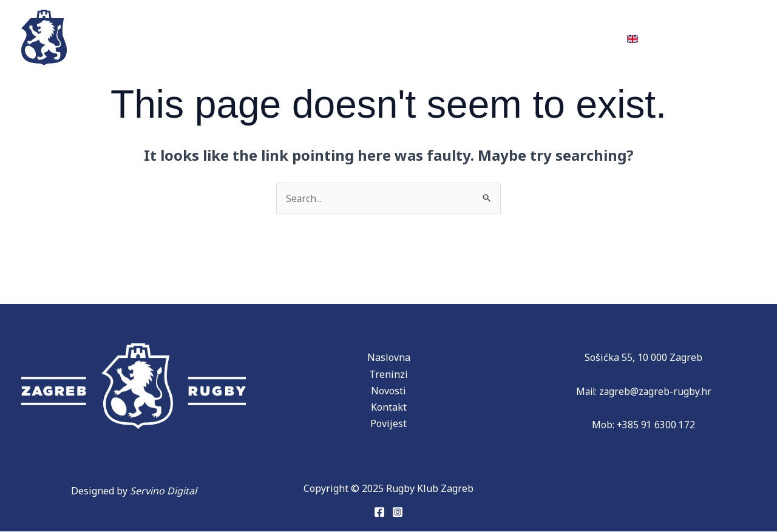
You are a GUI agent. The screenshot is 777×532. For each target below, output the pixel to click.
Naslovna (389, 358)
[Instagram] (398, 512)
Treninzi (156, 37)
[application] (313, 37)
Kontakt (582, 37)
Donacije (442, 37)
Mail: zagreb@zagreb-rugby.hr (643, 391)
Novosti (512, 37)
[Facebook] (379, 512)
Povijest (290, 37)
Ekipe (219, 37)
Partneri (368, 37)
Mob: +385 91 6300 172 (644, 425)
